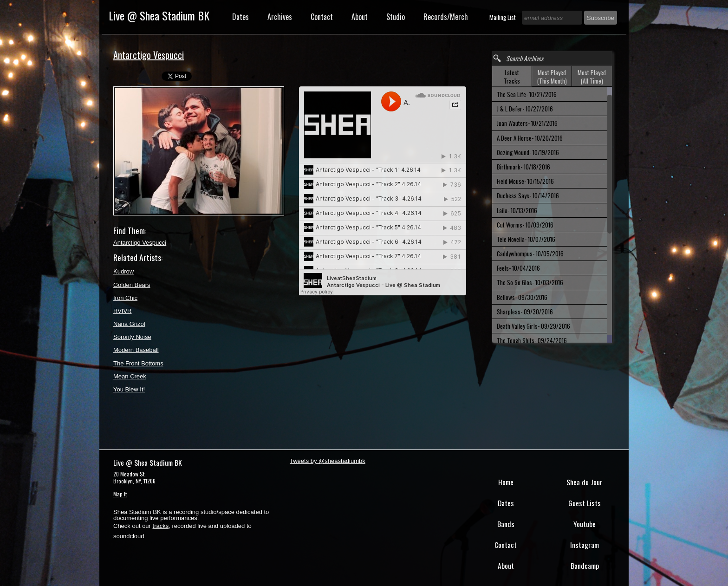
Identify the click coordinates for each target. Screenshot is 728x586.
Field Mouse (525, 181)
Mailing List (503, 17)
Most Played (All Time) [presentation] (592, 77)
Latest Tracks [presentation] (512, 77)
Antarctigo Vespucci (140, 243)
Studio (396, 17)
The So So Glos (530, 282)
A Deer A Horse (530, 138)
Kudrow (123, 271)
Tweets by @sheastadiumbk (328, 461)
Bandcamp (585, 566)
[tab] (512, 76)
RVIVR (123, 311)
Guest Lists (585, 503)
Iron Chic (125, 298)
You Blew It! (129, 389)
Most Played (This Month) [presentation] (552, 77)
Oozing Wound (528, 152)
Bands (506, 524)
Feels (518, 268)
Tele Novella (526, 239)
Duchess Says (528, 195)
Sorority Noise (132, 337)
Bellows (522, 297)
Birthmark (523, 167)
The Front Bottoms (138, 363)
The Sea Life (527, 94)
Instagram (585, 545)
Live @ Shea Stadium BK (159, 15)
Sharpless (525, 312)
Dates (240, 17)
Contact (322, 17)
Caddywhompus (530, 254)
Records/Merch (446, 17)
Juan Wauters (527, 123)
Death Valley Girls (533, 326)
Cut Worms (525, 225)
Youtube (585, 524)
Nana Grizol (129, 324)
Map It (120, 494)
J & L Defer (525, 109)
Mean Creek (130, 376)
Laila (517, 210)
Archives (280, 17)
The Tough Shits (532, 340)
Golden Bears (132, 285)
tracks (161, 526)
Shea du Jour (585, 482)
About (360, 17)
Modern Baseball (136, 350)
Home (506, 482)
